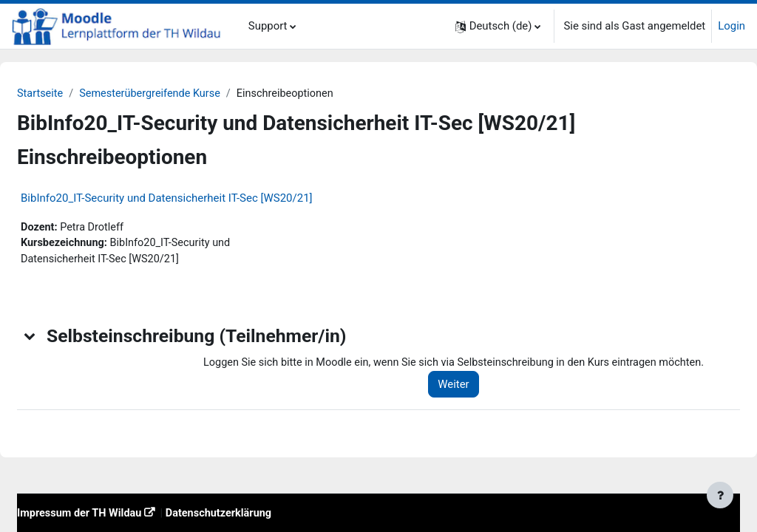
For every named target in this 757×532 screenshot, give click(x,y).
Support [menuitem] (268, 26)
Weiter (463, 404)
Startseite (76, 94)
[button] (498, 26)
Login (731, 26)
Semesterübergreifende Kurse (189, 94)
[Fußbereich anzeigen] (720, 495)
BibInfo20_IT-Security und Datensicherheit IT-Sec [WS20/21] (202, 198)
